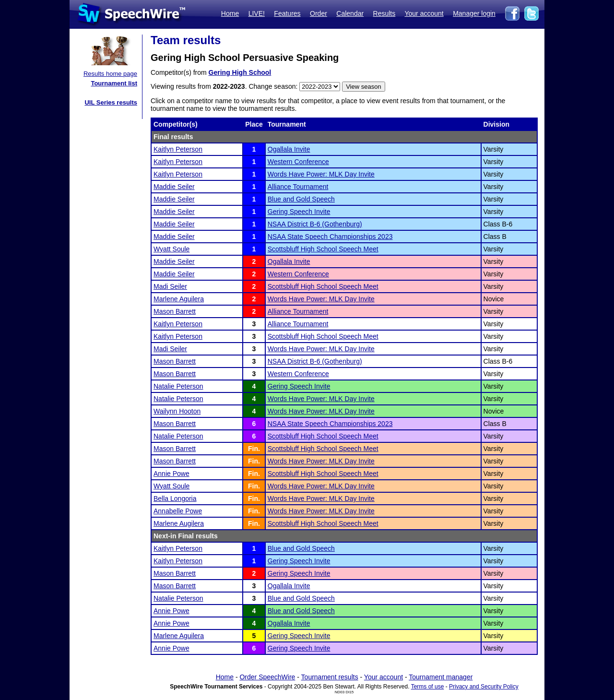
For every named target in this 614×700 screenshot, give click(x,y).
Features (287, 13)
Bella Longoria (175, 498)
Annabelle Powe (178, 511)
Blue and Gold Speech (301, 199)
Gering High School (240, 72)
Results (384, 13)
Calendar (350, 13)
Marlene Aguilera (179, 299)
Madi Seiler (170, 286)
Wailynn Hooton (177, 411)
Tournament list (114, 83)
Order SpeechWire (267, 677)
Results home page (110, 74)
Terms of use (428, 687)
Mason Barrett (175, 311)
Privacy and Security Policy (484, 687)
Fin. (254, 449)
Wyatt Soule (171, 249)
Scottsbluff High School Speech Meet (323, 249)
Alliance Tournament (298, 187)
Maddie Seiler (174, 187)
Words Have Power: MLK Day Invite (321, 174)
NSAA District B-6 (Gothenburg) (315, 224)
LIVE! (257, 13)
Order (319, 13)
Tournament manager (441, 677)
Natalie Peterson (178, 386)
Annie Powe (171, 474)
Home (230, 13)
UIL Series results (111, 102)
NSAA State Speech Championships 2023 (330, 237)
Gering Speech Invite (299, 212)
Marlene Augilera (179, 523)
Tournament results (330, 677)
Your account (424, 13)
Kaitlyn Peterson (178, 149)
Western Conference (298, 162)
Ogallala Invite (289, 149)
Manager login (474, 13)
